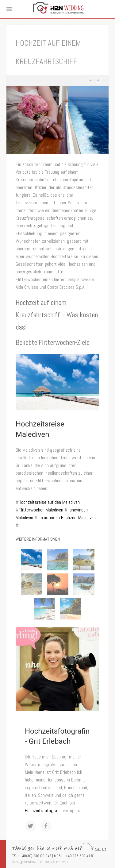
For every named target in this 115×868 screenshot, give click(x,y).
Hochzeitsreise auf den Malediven (49, 502)
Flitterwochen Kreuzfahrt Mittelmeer (99, 81)
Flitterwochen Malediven (41, 510)
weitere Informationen (38, 539)
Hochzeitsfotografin (43, 810)
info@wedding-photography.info (40, 862)
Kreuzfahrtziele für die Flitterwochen (90, 81)
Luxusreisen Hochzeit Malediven (67, 517)
